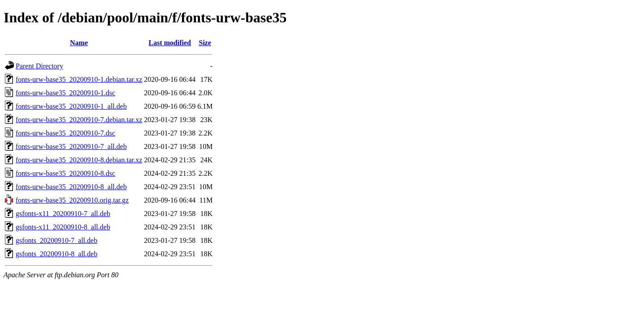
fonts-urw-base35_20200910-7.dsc (66, 133)
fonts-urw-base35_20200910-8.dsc (66, 173)
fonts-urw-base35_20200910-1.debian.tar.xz (79, 79)
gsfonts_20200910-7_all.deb (57, 240)
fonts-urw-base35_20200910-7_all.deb (71, 146)
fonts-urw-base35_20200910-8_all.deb (71, 187)
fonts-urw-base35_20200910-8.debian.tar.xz (79, 160)
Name (79, 43)
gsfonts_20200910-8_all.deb (57, 254)
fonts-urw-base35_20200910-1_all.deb (71, 106)
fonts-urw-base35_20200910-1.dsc (66, 93)
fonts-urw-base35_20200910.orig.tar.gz (72, 200)
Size (205, 43)
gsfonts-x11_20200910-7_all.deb (63, 214)
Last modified (170, 43)
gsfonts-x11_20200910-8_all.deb (63, 227)
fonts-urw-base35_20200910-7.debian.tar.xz (79, 120)
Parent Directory (39, 66)
